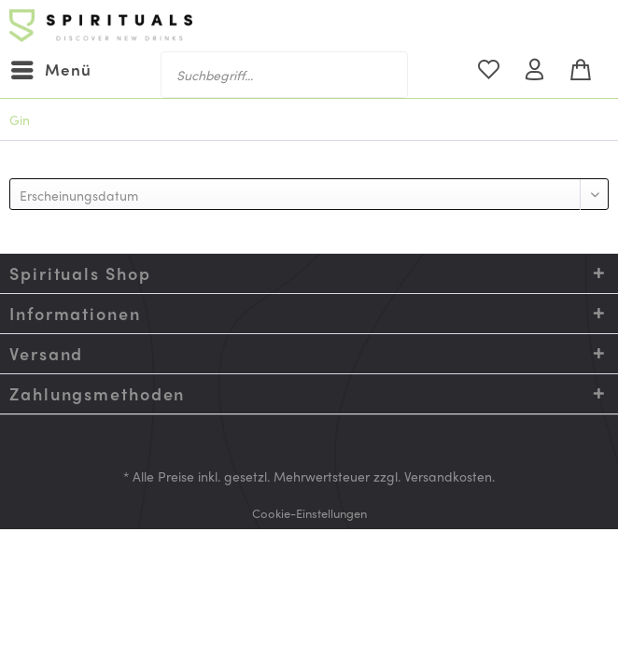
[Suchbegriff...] (284, 75)
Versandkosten (448, 476)
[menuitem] (50, 70)
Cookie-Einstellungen (309, 513)
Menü (51, 68)
